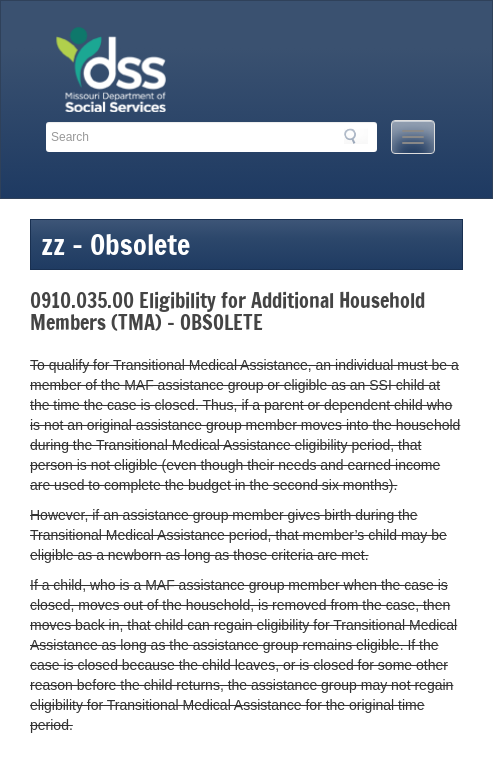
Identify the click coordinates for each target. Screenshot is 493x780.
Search (356, 136)
